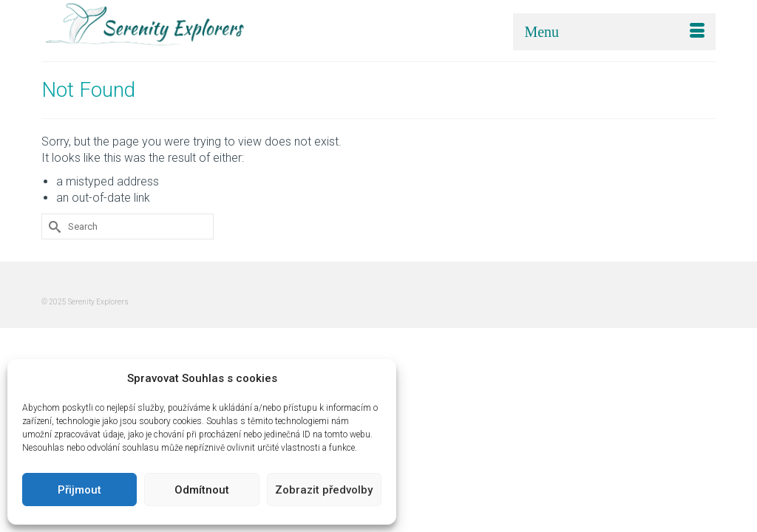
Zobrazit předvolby (324, 490)
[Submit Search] (52, 231)
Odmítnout (202, 490)
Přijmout (79, 490)
